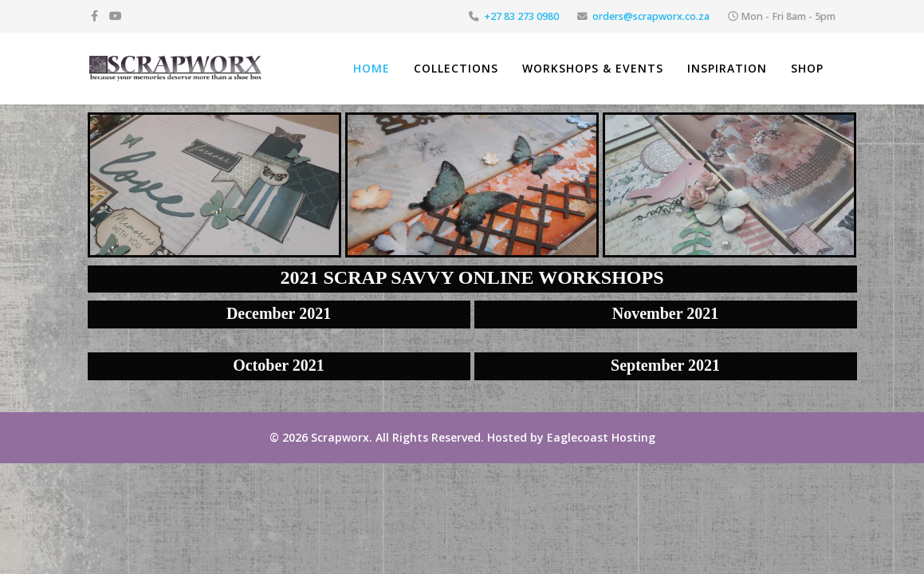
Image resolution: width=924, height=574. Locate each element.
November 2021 (666, 313)
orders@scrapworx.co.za (651, 16)
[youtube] (116, 16)
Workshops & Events (593, 68)
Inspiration (727, 68)
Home (372, 68)
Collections (456, 68)
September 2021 (665, 365)
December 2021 (279, 313)
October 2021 (279, 365)
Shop (807, 68)
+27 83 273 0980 (521, 16)
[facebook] (94, 16)
